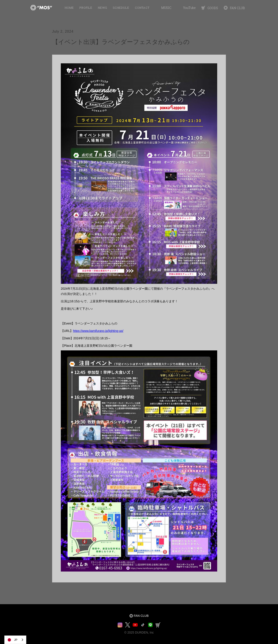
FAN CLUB (141, 616)
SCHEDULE (121, 8)
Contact (142, 8)
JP (12, 640)
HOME (69, 8)
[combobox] (15, 640)
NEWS (103, 8)
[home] (41, 8)
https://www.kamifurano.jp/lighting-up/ (98, 331)
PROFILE (86, 8)
